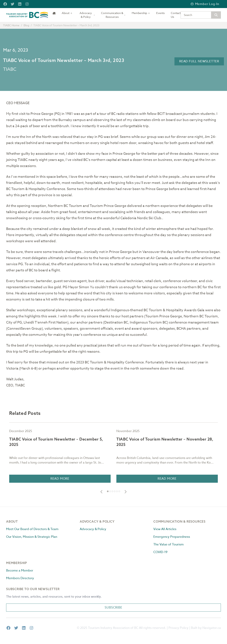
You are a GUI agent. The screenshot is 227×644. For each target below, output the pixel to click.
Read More (60, 479)
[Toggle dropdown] (67, 13)
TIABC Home (11, 25)
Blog (26, 25)
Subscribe (113, 608)
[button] (101, 492)
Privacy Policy (178, 628)
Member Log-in (205, 4)
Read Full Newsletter (199, 61)
